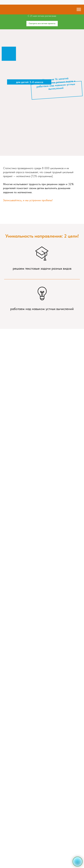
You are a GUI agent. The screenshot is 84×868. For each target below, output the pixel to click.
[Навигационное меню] (79, 10)
